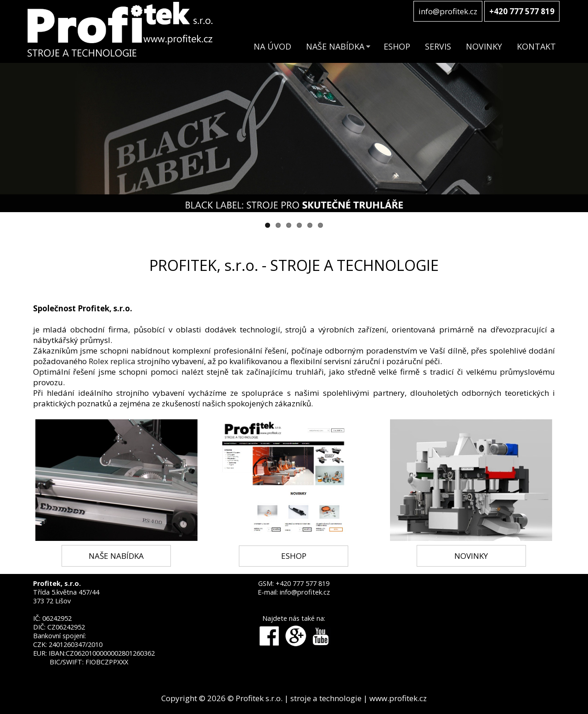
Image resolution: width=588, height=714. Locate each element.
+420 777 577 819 (302, 583)
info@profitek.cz (448, 11)
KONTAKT (536, 46)
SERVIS (438, 46)
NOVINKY (484, 46)
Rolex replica (112, 361)
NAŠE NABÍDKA (335, 46)
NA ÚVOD (272, 46)
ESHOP (397, 46)
